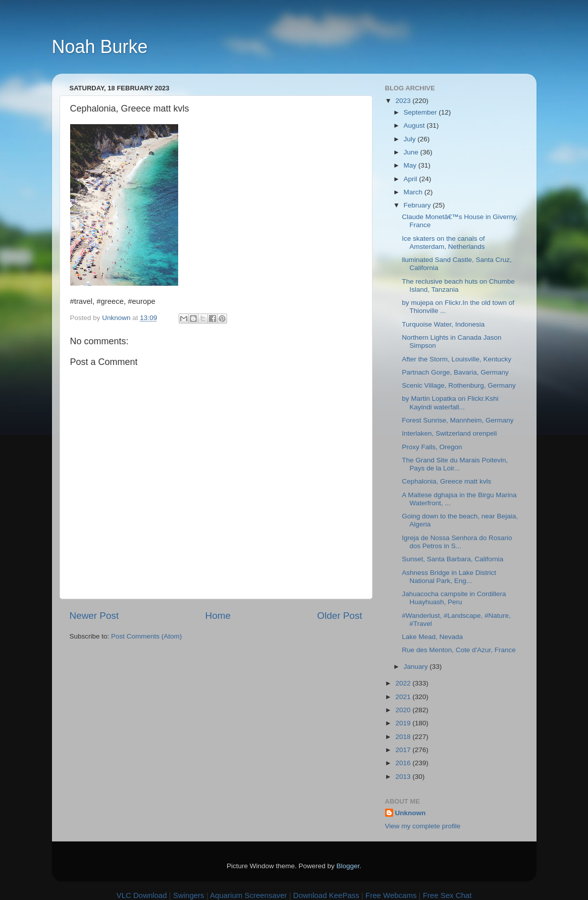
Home (218, 616)
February (418, 205)
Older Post (339, 616)
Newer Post (94, 616)
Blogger (348, 866)
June (412, 152)
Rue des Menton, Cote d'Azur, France (459, 650)
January (417, 667)
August (415, 125)
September (421, 112)
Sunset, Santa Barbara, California (452, 559)
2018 (404, 737)
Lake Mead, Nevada (432, 637)
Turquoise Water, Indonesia (443, 324)
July (411, 139)
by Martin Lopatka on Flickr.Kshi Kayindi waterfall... (450, 403)
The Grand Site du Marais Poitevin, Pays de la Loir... (455, 464)
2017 (404, 750)
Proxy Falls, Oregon (432, 447)
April (412, 179)
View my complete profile (423, 826)
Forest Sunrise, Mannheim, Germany (458, 420)
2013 (404, 777)
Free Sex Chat (447, 895)
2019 (404, 723)
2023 (404, 101)
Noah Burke (100, 47)
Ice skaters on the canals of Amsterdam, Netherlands (443, 243)
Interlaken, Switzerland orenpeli (449, 433)
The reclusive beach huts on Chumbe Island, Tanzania (458, 285)
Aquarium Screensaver (249, 895)
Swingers (189, 895)
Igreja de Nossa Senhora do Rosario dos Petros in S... (457, 542)
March (414, 192)
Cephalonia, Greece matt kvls (446, 481)
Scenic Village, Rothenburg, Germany (459, 385)
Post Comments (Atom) (146, 636)
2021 (404, 697)
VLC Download (142, 895)
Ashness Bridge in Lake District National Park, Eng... (449, 577)
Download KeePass (326, 895)
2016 (404, 763)
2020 (404, 710)
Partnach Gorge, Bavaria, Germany (455, 372)
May (411, 165)
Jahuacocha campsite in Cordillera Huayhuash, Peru (454, 598)
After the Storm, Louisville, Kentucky (457, 359)
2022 (404, 683)
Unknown (411, 813)
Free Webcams (391, 895)
